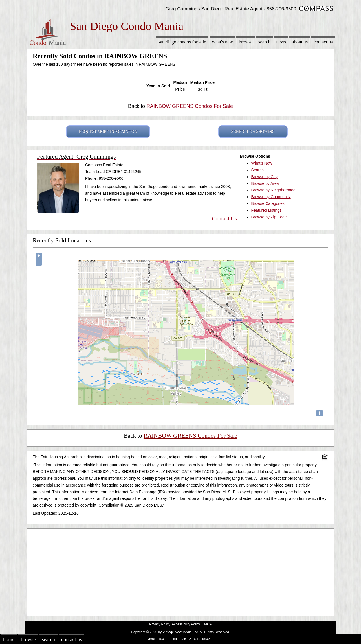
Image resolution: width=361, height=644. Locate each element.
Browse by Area (265, 183)
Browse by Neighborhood (273, 190)
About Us (300, 42)
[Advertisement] (180, 571)
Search (264, 42)
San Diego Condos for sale (182, 42)
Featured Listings (266, 210)
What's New (223, 42)
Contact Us (323, 42)
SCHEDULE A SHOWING (253, 132)
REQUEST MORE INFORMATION (108, 132)
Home (9, 639)
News (281, 42)
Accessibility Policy (186, 624)
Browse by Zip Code (269, 217)
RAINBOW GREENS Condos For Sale (190, 106)
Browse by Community (271, 197)
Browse (246, 42)
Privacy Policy (160, 624)
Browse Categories (268, 203)
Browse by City (264, 177)
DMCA (207, 624)
